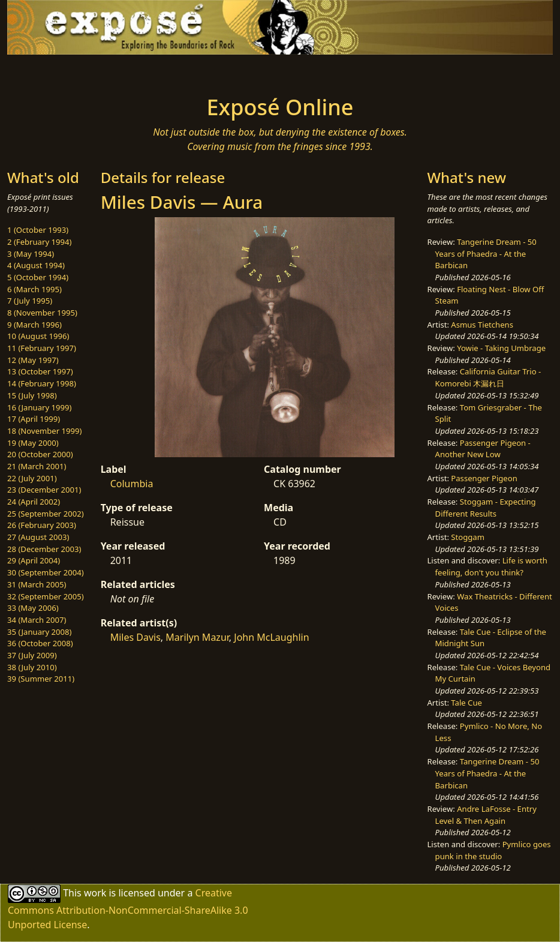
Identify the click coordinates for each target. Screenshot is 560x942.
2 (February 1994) (39, 242)
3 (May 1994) (31, 254)
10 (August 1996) (38, 336)
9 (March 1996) (34, 325)
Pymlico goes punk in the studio (493, 850)
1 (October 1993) (38, 230)
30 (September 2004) (46, 572)
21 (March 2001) (37, 466)
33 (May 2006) (33, 608)
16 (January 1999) (39, 407)
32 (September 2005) (46, 596)
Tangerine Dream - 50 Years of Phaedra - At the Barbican (486, 253)
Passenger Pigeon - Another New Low (483, 449)
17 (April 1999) (34, 419)
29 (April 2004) (34, 560)
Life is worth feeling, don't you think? (491, 566)
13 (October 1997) (40, 371)
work (95, 893)
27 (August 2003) (38, 537)
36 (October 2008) (40, 643)
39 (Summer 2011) (41, 679)
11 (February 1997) (42, 348)
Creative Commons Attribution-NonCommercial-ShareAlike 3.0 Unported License (128, 909)
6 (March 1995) (34, 289)
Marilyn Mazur (197, 637)
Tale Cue (466, 703)
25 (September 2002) (46, 514)
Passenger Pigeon (484, 478)
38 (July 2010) (32, 667)
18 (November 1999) (45, 431)
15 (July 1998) (32, 395)
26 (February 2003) (42, 525)
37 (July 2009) (32, 655)
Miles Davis (136, 637)
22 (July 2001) (32, 478)
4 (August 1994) (36, 265)
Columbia (132, 484)
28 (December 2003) (44, 549)
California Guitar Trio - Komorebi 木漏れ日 (488, 377)
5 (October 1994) (38, 277)
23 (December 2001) (44, 490)
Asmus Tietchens (482, 325)
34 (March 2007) (37, 620)
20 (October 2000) (40, 454)
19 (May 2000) (33, 443)
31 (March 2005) (37, 584)
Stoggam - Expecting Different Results (486, 508)
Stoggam (468, 537)
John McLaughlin (271, 637)
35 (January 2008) (39, 632)
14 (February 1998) (42, 383)
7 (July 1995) (30, 301)
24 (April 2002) (34, 502)
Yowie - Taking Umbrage (501, 348)
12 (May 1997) (33, 360)
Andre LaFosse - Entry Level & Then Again (486, 815)
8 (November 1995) (42, 313)
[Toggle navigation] (95, 71)
